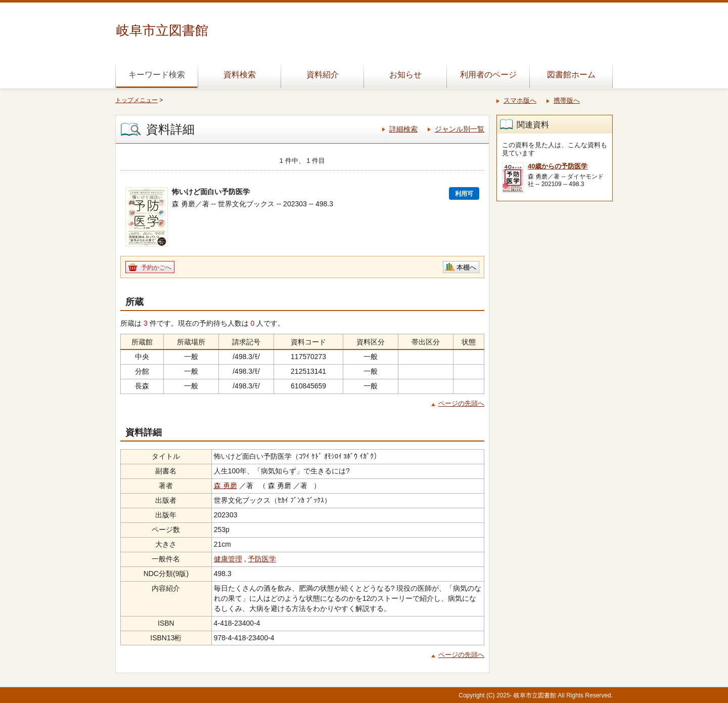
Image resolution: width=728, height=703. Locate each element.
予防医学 (262, 559)
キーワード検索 (157, 75)
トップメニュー (136, 100)
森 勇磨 (225, 486)
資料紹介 (323, 75)
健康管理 (228, 559)
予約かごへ (156, 268)
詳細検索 (403, 129)
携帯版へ (567, 100)
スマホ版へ (520, 100)
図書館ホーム (571, 75)
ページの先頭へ (461, 403)
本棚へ (466, 267)
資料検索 (240, 75)
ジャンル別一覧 (460, 129)
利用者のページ (488, 75)
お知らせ (405, 75)
